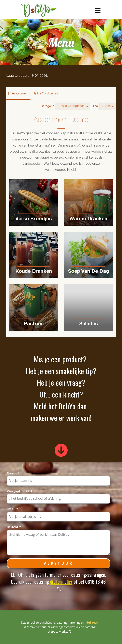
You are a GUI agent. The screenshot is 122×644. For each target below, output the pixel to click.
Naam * (13, 473)
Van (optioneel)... (21, 491)
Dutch (108, 106)
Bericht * (14, 527)
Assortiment (18, 94)
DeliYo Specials (46, 94)
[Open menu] (98, 10)
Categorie (47, 106)
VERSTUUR (58, 563)
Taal (95, 106)
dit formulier (61, 582)
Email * (12, 509)
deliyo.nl (92, 623)
